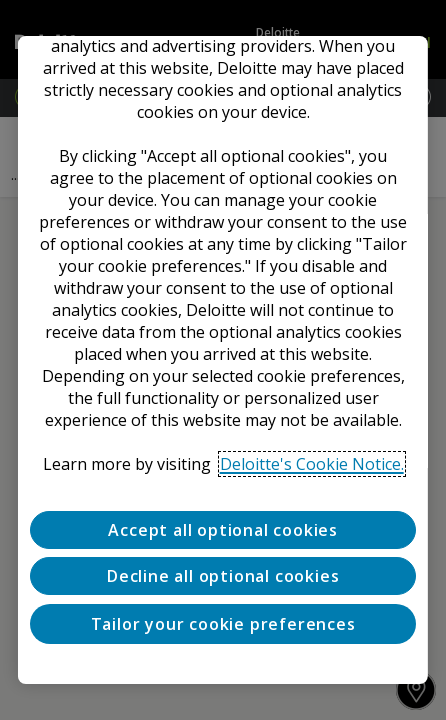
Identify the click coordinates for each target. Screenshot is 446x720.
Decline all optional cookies (223, 576)
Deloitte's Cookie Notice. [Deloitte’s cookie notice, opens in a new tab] (312, 464)
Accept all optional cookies (223, 530)
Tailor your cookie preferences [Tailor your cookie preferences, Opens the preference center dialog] (223, 624)
